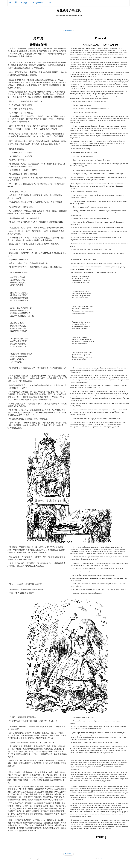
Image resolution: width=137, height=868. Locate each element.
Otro (50, 2)
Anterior (68, 30)
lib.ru (102, 859)
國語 (25, 2)
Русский (38, 2)
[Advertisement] (68, 21)
